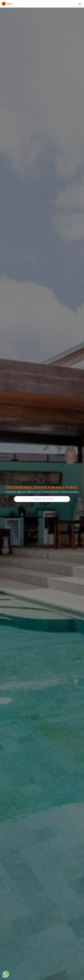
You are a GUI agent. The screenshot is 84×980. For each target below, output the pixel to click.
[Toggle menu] (80, 4)
